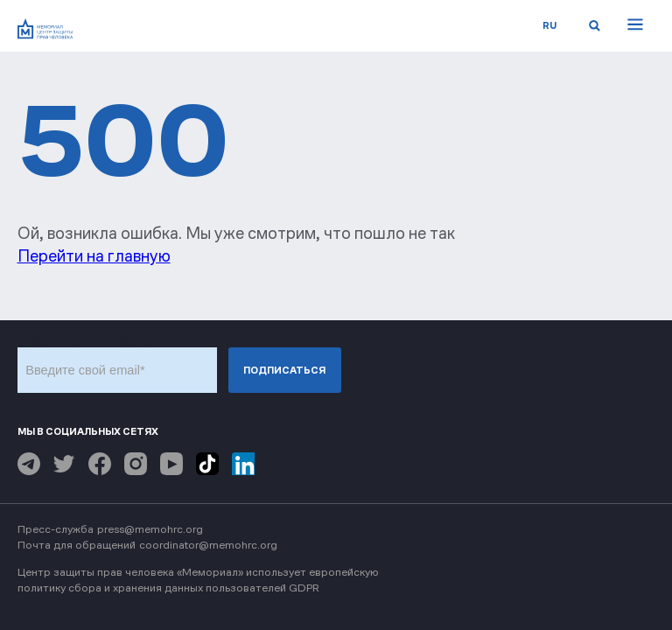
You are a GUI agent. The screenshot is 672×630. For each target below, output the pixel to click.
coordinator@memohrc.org (208, 545)
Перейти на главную (94, 256)
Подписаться (284, 370)
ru (549, 25)
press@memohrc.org (150, 529)
